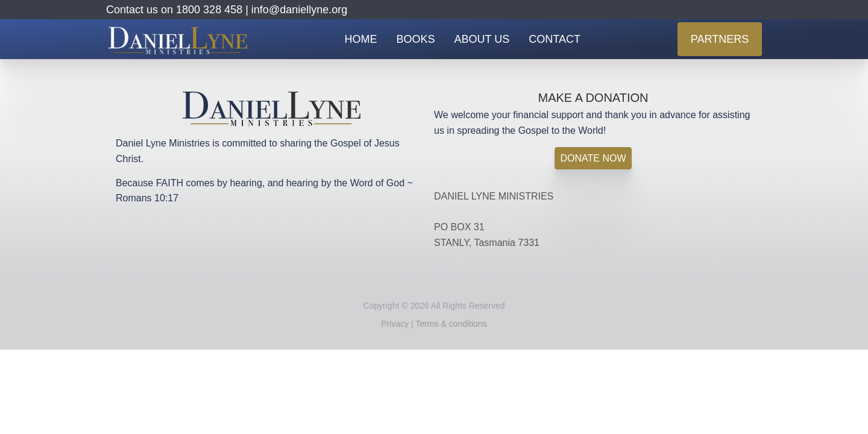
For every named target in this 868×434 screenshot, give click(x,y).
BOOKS (416, 39)
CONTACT (555, 39)
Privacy (395, 324)
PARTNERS (720, 39)
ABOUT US (482, 39)
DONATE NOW (593, 158)
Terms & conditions (451, 324)
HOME (361, 39)
